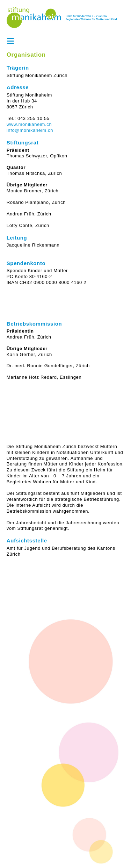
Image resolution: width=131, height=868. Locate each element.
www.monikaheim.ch (29, 124)
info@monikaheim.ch (30, 130)
